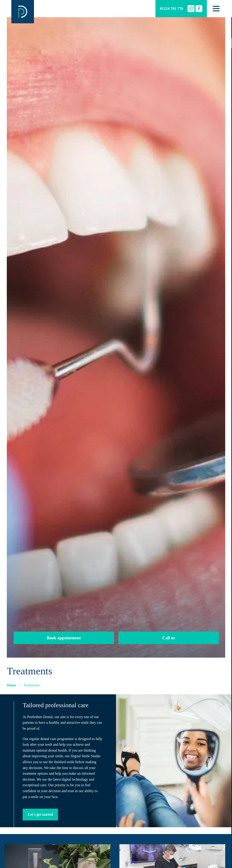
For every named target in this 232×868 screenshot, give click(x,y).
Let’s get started (40, 814)
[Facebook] (199, 9)
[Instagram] (191, 9)
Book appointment (64, 638)
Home (11, 685)
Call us (169, 638)
